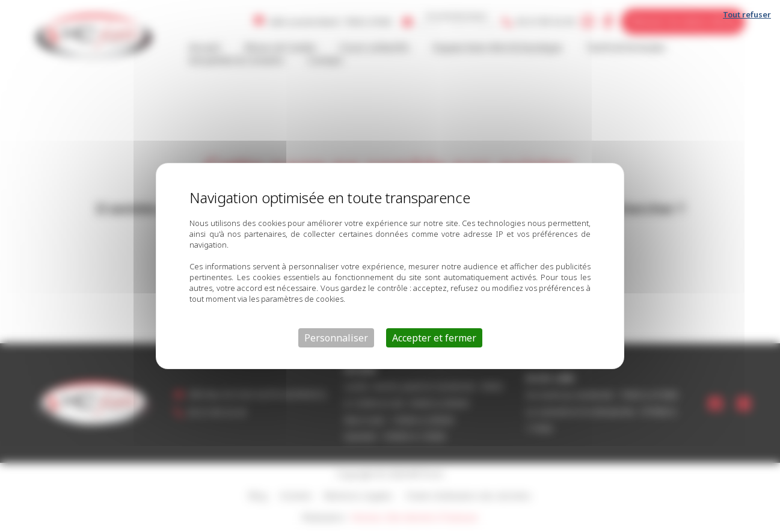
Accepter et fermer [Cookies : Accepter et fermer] (434, 338)
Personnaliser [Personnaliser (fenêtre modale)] (336, 338)
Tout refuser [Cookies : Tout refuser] (747, 14)
